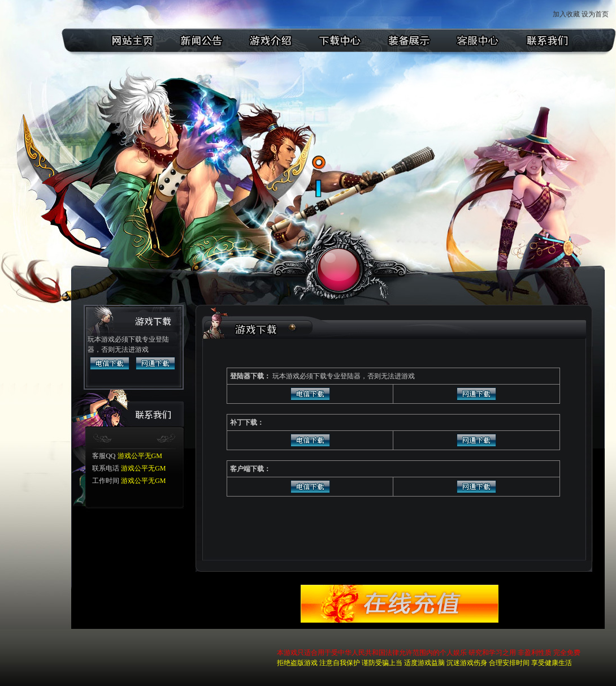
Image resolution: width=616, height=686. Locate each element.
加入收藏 (566, 14)
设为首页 (596, 14)
